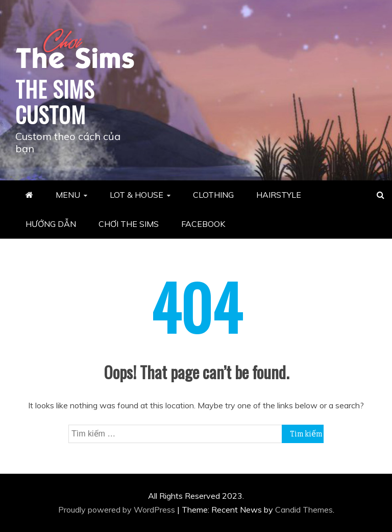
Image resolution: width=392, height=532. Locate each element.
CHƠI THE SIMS (129, 224)
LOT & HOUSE (137, 195)
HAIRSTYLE (279, 195)
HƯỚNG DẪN (51, 224)
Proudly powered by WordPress (118, 510)
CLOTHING (213, 195)
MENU (68, 195)
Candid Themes (304, 510)
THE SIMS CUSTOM (55, 102)
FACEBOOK (203, 224)
